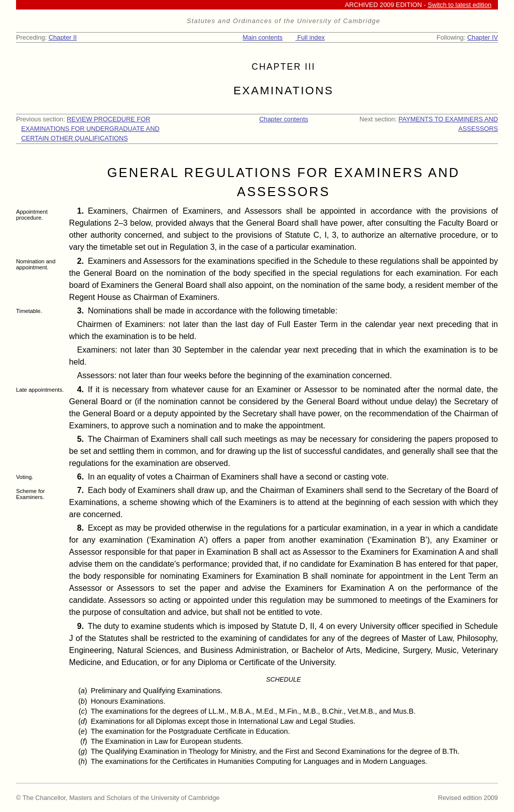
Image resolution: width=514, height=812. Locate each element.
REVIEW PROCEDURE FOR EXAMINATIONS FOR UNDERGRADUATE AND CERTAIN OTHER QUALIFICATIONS (90, 129)
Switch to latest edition (460, 5)
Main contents (263, 37)
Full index (310, 37)
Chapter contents (283, 119)
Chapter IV (483, 37)
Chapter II (63, 37)
